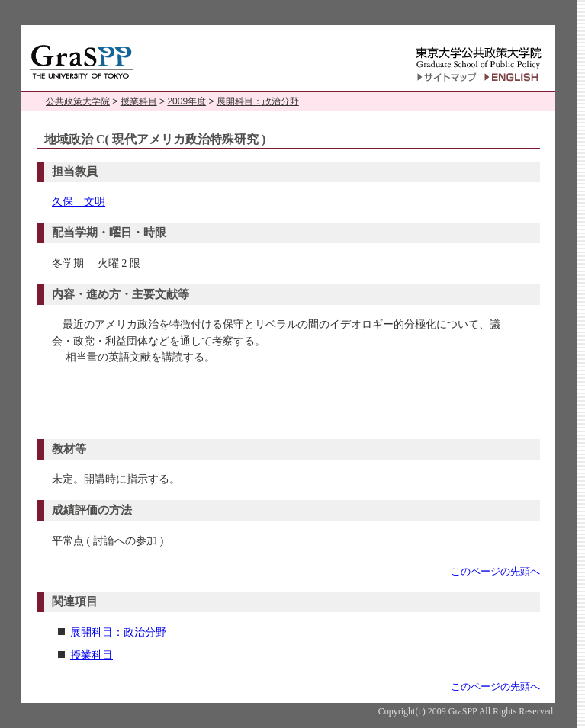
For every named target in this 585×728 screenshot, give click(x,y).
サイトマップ (447, 77)
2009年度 (186, 101)
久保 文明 (79, 201)
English (514, 77)
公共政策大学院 (78, 101)
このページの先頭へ (495, 571)
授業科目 (139, 101)
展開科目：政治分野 (258, 101)
